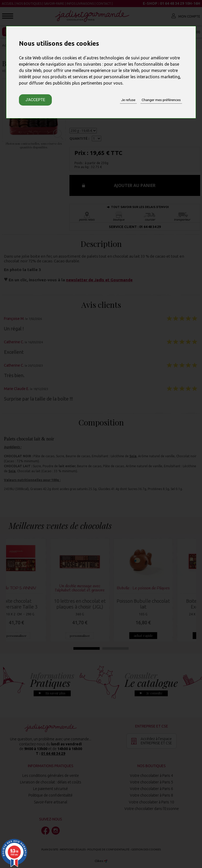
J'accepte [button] (35, 100)
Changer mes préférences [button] (161, 100)
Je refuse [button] (128, 100)
